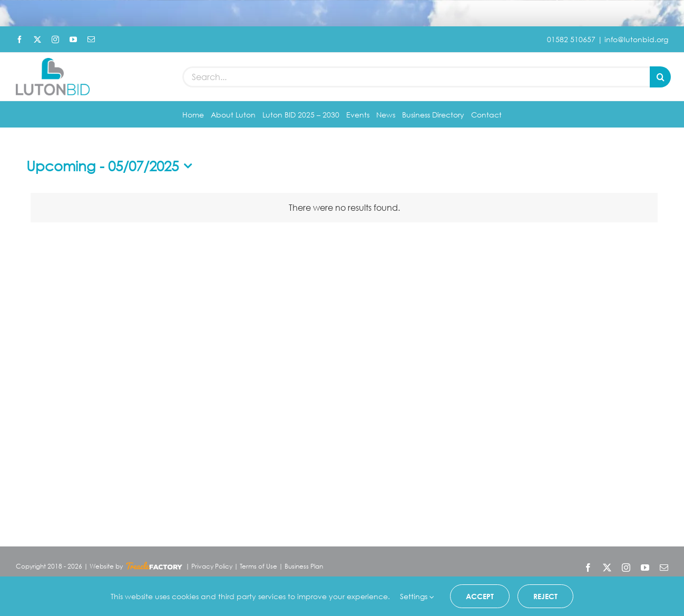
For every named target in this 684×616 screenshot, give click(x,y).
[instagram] (55, 40)
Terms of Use (258, 570)
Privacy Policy (212, 570)
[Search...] (416, 79)
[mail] (91, 40)
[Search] (660, 79)
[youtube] (73, 40)
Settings (417, 596)
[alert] (344, 211)
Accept (480, 596)
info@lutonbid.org (636, 39)
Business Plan (304, 570)
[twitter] (37, 40)
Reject (545, 596)
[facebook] (19, 40)
